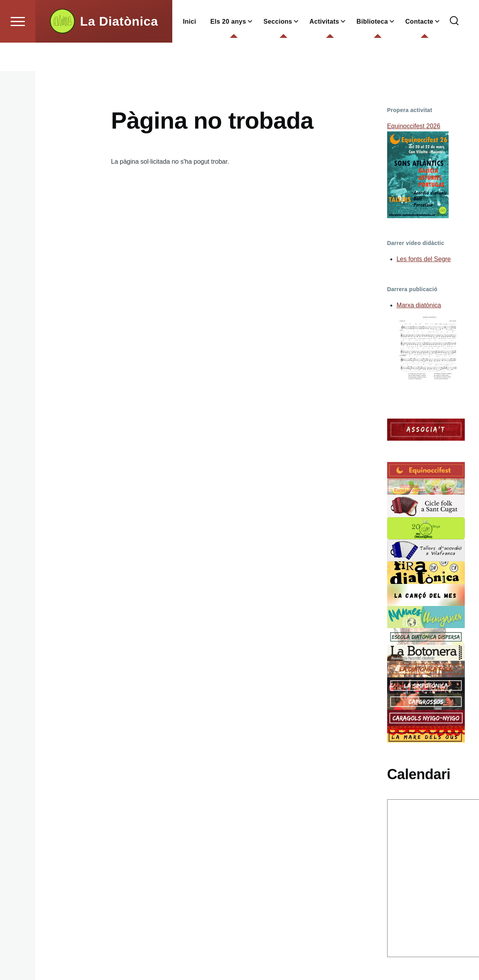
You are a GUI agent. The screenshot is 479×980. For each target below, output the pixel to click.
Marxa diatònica (419, 306)
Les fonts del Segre (424, 259)
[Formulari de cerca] (454, 50)
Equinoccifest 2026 (414, 126)
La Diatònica (119, 50)
